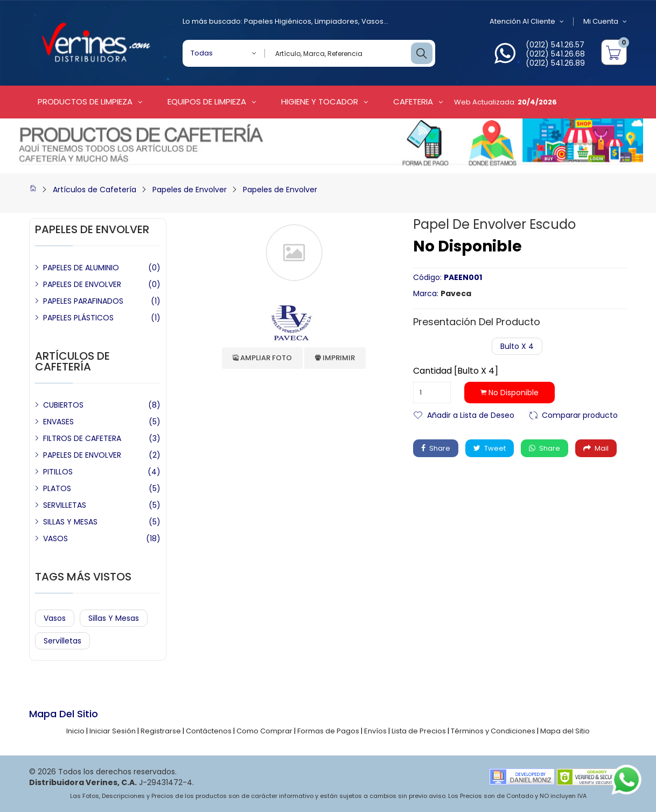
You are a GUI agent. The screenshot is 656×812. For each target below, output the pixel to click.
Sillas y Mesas (114, 618)
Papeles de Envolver (190, 190)
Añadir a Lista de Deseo (471, 414)
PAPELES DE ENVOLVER (82, 284)
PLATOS (57, 488)
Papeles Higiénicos (278, 21)
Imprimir (335, 358)
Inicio (75, 731)
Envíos (375, 731)
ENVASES (58, 422)
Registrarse (161, 731)
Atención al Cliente (527, 22)
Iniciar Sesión (113, 731)
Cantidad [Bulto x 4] (456, 371)
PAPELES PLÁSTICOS (78, 318)
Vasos (372, 21)
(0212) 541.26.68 (555, 54)
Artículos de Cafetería (95, 190)
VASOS (55, 538)
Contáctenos (209, 731)
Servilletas (62, 641)
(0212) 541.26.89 (555, 63)
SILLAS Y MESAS (70, 522)
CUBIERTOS (63, 405)
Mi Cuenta (605, 22)
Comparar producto (580, 414)
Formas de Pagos (328, 731)
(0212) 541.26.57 (555, 45)
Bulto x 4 (517, 346)
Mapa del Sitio (565, 731)
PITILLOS (58, 472)
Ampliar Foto (262, 358)
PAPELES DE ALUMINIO (81, 268)
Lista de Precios (419, 731)
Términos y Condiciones (493, 731)
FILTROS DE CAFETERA (82, 438)
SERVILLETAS (65, 505)
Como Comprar (264, 731)
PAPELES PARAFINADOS (83, 301)
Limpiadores (336, 21)
